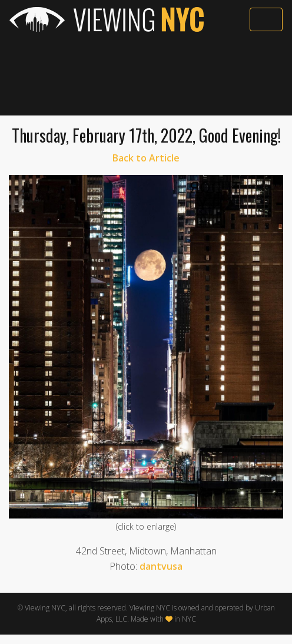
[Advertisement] (146, 75)
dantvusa (161, 566)
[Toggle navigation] (266, 19)
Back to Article (146, 158)
